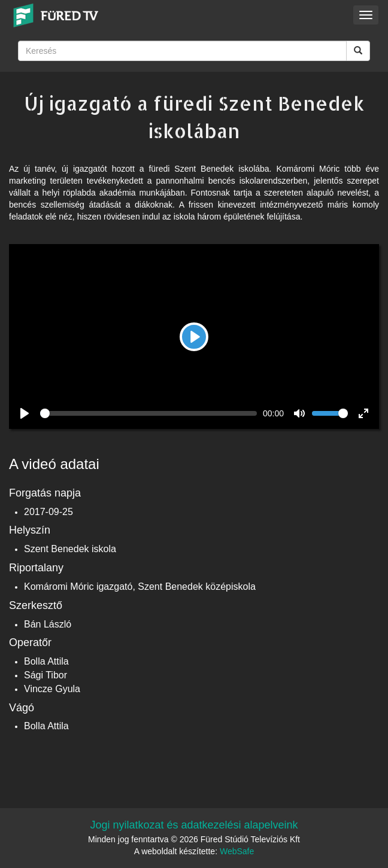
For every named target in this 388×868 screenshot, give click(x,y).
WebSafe (237, 851)
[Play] (194, 337)
